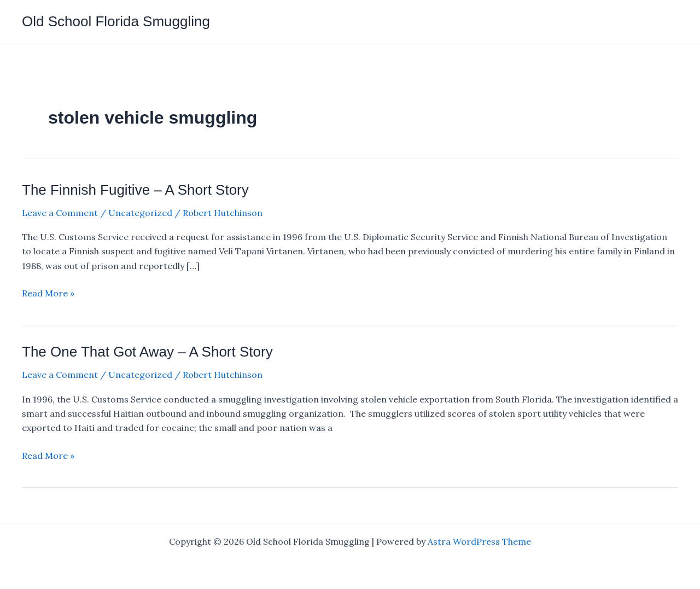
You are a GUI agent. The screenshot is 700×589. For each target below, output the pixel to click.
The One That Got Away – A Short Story (147, 352)
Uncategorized (140, 213)
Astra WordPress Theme (479, 541)
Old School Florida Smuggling (116, 21)
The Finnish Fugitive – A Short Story (135, 190)
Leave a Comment (60, 213)
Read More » (48, 293)
